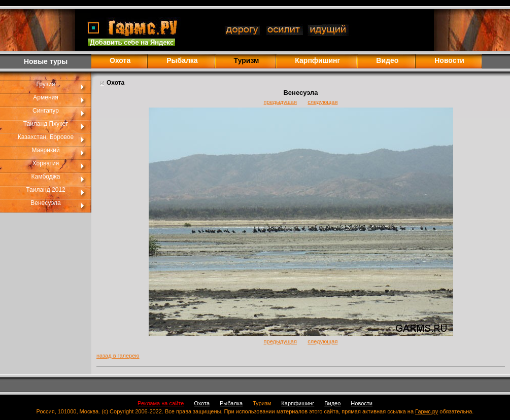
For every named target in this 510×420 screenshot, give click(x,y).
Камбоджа (46, 177)
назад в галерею (118, 356)
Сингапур (46, 111)
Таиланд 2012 (46, 190)
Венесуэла (45, 203)
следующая (322, 102)
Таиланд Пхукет (46, 124)
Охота (120, 60)
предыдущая (280, 102)
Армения (45, 97)
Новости (449, 60)
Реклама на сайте (161, 403)
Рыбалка (182, 60)
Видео (387, 60)
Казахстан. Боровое (46, 137)
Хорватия (46, 163)
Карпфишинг (317, 60)
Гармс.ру (427, 411)
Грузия (45, 84)
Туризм (262, 403)
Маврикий (45, 150)
